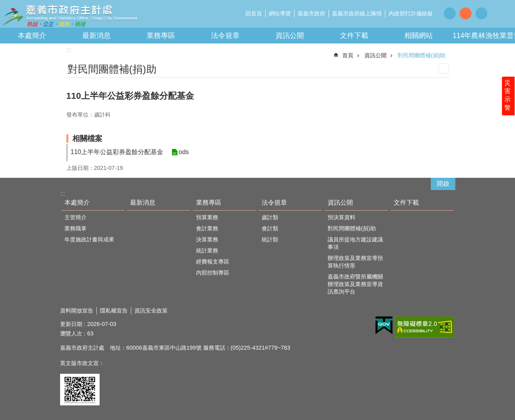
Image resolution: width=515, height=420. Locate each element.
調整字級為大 (481, 13)
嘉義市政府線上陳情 (357, 13)
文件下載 (354, 36)
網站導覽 (280, 13)
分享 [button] (499, 13)
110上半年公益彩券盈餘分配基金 (117, 152)
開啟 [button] (443, 184)
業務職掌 (75, 228)
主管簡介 (75, 217)
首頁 (348, 55)
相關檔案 (87, 138)
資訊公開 (290, 36)
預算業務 (207, 217)
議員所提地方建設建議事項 (355, 243)
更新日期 (71, 324)
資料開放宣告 (77, 311)
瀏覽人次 (71, 333)
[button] (384, 326)
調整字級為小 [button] (450, 13)
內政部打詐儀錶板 (411, 13)
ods (183, 152)
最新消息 (96, 36)
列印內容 (444, 68)
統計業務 (207, 250)
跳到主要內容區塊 (4, 4)
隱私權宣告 (114, 311)
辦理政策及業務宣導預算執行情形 (355, 262)
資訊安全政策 (151, 311)
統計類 (270, 239)
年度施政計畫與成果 (89, 239)
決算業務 (207, 239)
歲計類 (270, 217)
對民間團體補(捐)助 (422, 55)
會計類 (270, 228)
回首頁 (254, 13)
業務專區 (161, 36)
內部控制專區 (213, 273)
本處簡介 (32, 36)
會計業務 (207, 228)
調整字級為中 (466, 13)
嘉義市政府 (311, 13)
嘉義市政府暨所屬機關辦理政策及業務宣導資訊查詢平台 (355, 284)
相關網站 (419, 36)
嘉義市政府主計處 (69, 16)
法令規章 (225, 36)
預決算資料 (341, 217)
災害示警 (508, 98)
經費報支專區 (213, 262)
